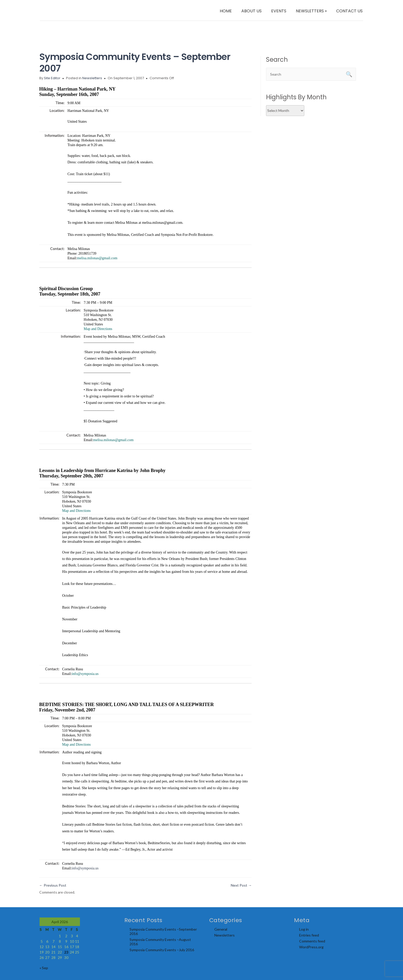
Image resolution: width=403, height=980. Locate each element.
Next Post (241, 885)
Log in (304, 929)
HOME (226, 11)
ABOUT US (251, 11)
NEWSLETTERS (311, 11)
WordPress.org (311, 947)
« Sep (44, 968)
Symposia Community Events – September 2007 (135, 63)
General (221, 929)
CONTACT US (349, 11)
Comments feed (312, 941)
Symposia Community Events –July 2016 (162, 950)
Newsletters (92, 78)
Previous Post (53, 885)
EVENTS (279, 11)
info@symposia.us (85, 868)
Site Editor (52, 78)
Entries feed (309, 935)
